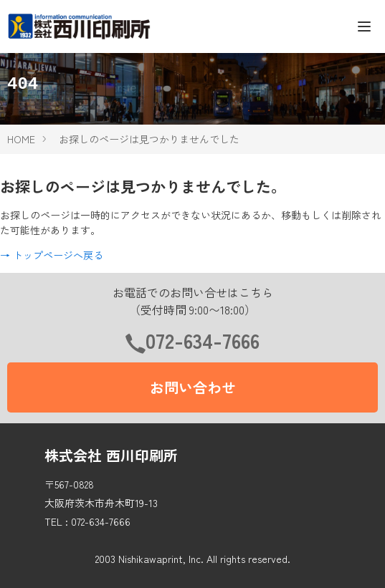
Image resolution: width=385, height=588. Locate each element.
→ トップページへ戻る (52, 255)
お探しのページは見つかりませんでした (149, 139)
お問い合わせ (193, 387)
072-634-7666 (203, 340)
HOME (21, 139)
